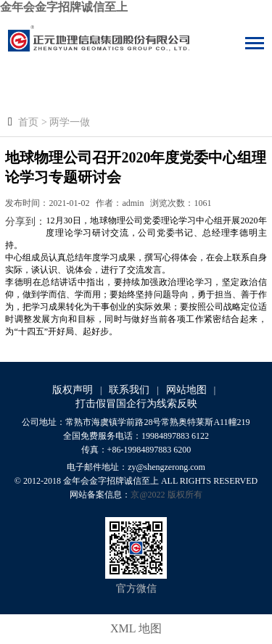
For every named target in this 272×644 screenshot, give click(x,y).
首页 (28, 122)
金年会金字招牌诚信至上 (64, 7)
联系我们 (129, 390)
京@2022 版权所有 (166, 495)
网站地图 (186, 390)
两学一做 (70, 122)
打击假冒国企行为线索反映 (136, 404)
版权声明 (73, 390)
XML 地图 (136, 628)
